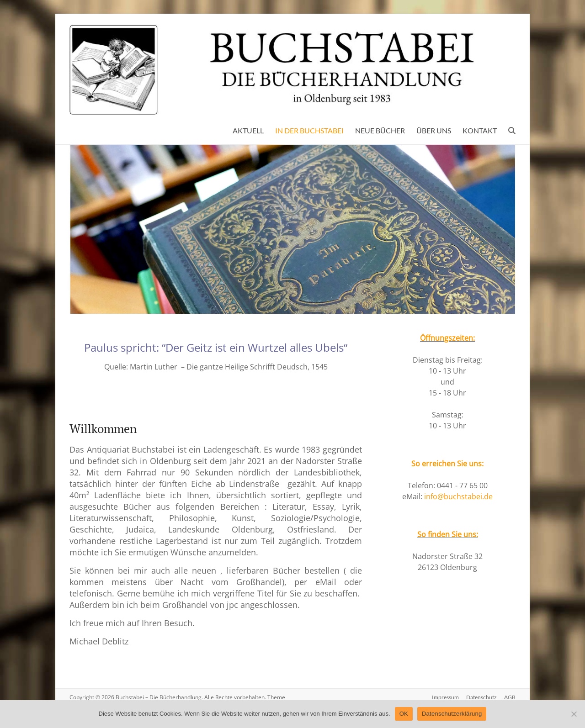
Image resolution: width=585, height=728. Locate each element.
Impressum (445, 697)
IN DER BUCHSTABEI (309, 130)
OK (404, 714)
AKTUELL (248, 130)
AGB (510, 697)
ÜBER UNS (434, 130)
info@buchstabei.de (458, 496)
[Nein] (574, 714)
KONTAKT (480, 130)
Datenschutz (481, 697)
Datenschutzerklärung (452, 714)
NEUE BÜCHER (380, 130)
